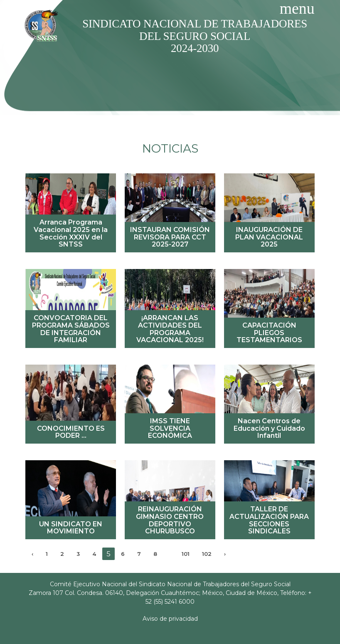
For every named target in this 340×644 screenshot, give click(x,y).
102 (207, 554)
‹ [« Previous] (32, 554)
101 (186, 554)
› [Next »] (225, 554)
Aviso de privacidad (170, 619)
